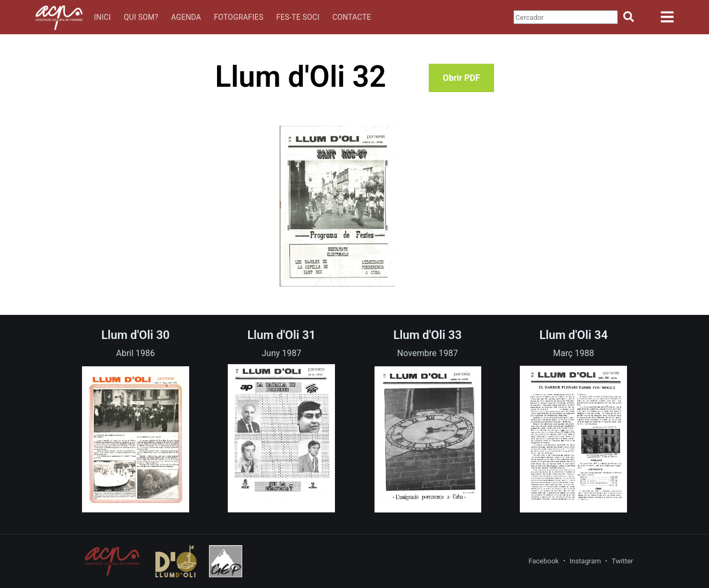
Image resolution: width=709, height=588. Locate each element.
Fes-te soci (298, 17)
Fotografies (238, 17)
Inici (102, 17)
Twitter (622, 561)
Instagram (585, 561)
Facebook (543, 561)
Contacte (352, 17)
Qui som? (141, 17)
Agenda (186, 17)
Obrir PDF (461, 78)
